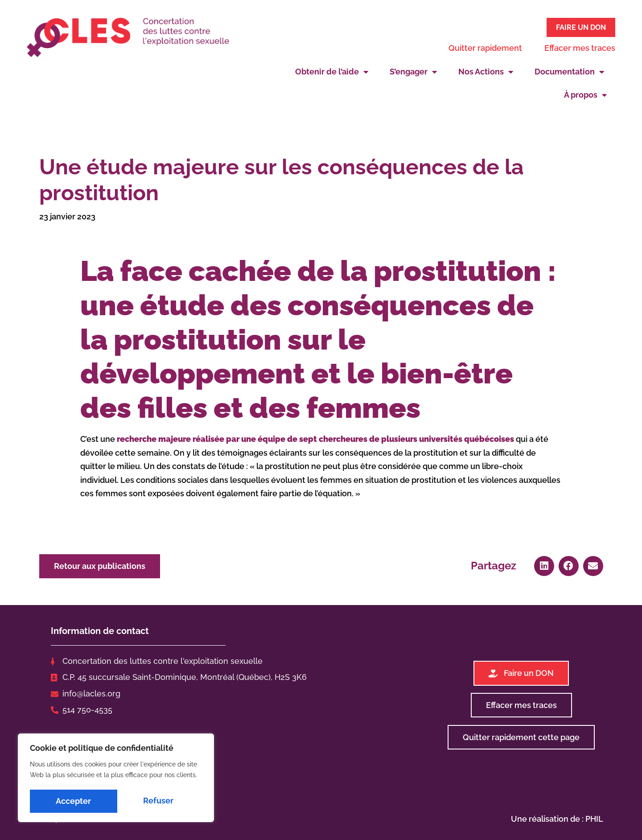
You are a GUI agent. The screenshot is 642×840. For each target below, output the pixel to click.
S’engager (413, 70)
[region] (116, 779)
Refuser (71, 801)
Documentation (569, 70)
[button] (544, 564)
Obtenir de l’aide (332, 70)
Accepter (158, 801)
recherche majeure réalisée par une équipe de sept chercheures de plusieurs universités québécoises (315, 438)
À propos (585, 94)
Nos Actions (486, 70)
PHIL (594, 817)
